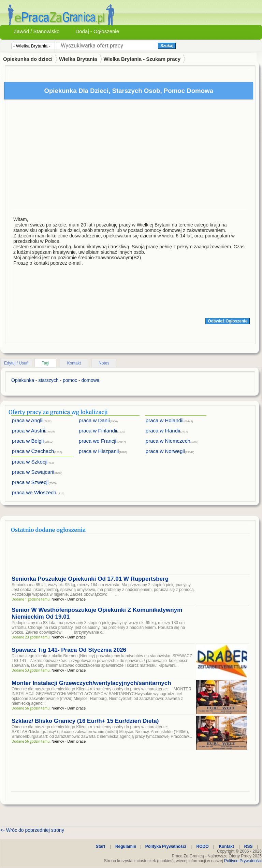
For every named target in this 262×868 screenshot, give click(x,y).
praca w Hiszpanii (99, 451)
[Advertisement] (130, 156)
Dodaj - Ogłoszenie (97, 31)
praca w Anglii (28, 420)
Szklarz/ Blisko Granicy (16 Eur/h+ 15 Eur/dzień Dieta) (85, 721)
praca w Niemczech (168, 441)
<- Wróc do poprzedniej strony (32, 830)
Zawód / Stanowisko (37, 31)
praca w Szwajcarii (33, 472)
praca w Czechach (33, 451)
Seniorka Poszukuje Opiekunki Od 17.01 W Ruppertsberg (90, 579)
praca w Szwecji (30, 482)
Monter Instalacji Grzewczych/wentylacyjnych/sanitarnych (91, 683)
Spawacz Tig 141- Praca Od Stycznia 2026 (69, 650)
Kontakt (74, 363)
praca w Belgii (28, 441)
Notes (104, 363)
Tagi (45, 363)
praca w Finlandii (98, 431)
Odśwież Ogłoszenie (228, 321)
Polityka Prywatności (166, 846)
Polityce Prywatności (243, 861)
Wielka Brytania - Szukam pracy (142, 59)
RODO (203, 846)
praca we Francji (98, 441)
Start (100, 846)
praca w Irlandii (163, 431)
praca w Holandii (165, 420)
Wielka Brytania (78, 59)
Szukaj (167, 46)
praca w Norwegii (165, 451)
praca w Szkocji (30, 462)
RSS (249, 846)
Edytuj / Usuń (16, 363)
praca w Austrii (29, 431)
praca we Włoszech (34, 492)
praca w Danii (94, 420)
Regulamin (126, 846)
